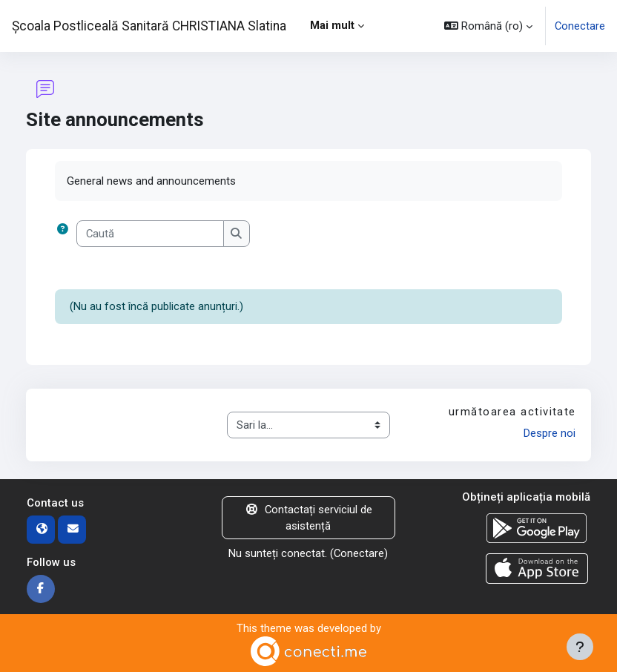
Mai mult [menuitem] (332, 25)
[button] (488, 26)
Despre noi (550, 433)
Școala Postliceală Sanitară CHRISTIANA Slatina (149, 26)
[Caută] (150, 234)
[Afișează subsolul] (580, 647)
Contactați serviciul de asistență (308, 518)
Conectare (580, 26)
